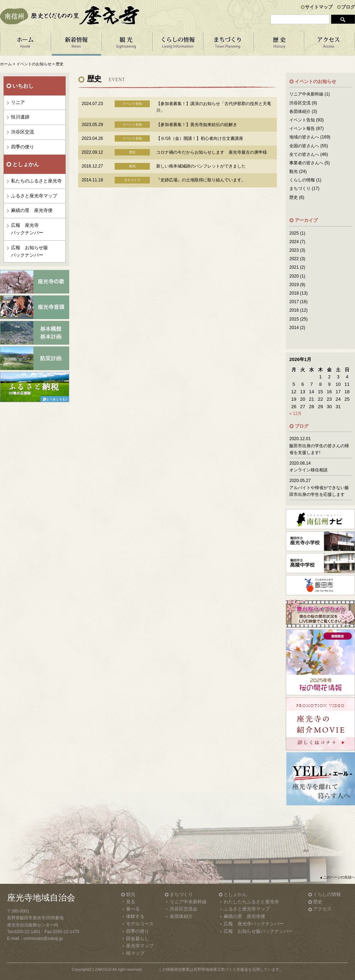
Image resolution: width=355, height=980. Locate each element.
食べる (133, 909)
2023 (294, 250)
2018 (294, 293)
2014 (294, 328)
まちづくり (228, 44)
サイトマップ (319, 7)
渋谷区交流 (23, 132)
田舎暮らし (138, 939)
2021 (294, 267)
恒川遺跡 (20, 117)
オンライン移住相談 (308, 470)
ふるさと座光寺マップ (34, 196)
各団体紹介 (300, 111)
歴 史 (279, 44)
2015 (294, 319)
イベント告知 (302, 120)
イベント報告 (302, 128)
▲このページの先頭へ (337, 877)
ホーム (25, 44)
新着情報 (76, 44)
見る (131, 902)
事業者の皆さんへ (306, 163)
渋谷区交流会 (184, 909)
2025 (294, 233)
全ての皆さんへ (304, 154)
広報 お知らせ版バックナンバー (29, 251)
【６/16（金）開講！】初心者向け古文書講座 (200, 138)
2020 (294, 276)
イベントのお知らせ (34, 64)
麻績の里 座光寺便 (32, 210)
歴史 (294, 197)
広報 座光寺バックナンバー (27, 229)
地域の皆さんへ (304, 137)
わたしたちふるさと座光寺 (251, 902)
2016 (294, 310)
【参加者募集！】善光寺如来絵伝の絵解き (197, 125)
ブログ (348, 7)
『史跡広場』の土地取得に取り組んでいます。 (201, 180)
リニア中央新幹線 (306, 94)
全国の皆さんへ (304, 146)
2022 (294, 259)
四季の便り (23, 147)
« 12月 (296, 414)
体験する (135, 916)
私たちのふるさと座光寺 (36, 181)
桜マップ (135, 953)
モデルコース (140, 924)
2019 (294, 285)
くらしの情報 (178, 44)
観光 (294, 171)
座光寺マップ (140, 946)
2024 (294, 242)
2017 (294, 302)
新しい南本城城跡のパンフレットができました (201, 166)
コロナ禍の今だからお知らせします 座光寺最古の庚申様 (212, 152)
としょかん (235, 894)
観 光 (127, 44)
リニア (18, 102)
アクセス (330, 44)
